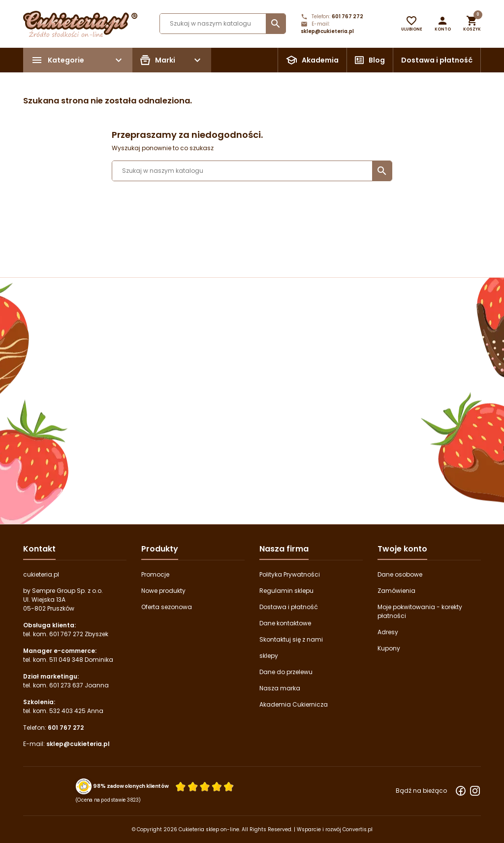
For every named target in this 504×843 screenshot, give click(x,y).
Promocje (155, 574)
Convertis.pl (358, 829)
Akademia (320, 60)
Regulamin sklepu (286, 591)
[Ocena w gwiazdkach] (205, 786)
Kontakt (39, 549)
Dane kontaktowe (285, 623)
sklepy (269, 656)
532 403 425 (67, 711)
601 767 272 (347, 16)
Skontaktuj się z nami (291, 639)
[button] (443, 24)
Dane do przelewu (286, 672)
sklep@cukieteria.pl (327, 31)
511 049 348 (66, 660)
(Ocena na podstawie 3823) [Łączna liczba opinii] (108, 800)
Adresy (388, 632)
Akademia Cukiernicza (294, 704)
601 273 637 (66, 685)
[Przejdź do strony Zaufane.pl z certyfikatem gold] (84, 786)
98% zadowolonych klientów (131, 786)
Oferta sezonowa (167, 607)
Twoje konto (402, 549)
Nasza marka (280, 688)
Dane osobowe (400, 574)
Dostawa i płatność (437, 60)
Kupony (389, 648)
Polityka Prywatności (290, 574)
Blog (377, 60)
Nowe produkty (163, 591)
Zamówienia (396, 591)
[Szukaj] (223, 24)
